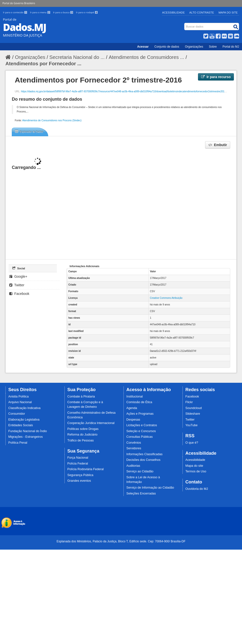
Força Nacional (78, 458)
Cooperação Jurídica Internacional (91, 423)
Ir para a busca (64, 12)
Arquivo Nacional (20, 402)
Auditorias (133, 466)
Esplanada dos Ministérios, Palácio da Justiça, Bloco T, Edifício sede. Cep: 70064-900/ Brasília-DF (121, 541)
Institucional (135, 397)
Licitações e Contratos (142, 425)
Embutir (218, 145)
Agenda (132, 408)
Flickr (189, 402)
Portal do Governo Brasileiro (19, 3)
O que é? (192, 443)
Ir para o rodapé (87, 12)
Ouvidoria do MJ (197, 489)
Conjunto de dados (167, 47)
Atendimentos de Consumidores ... (146, 57)
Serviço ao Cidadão (140, 471)
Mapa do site (194, 466)
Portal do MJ (231, 47)
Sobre (213, 47)
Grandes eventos (79, 481)
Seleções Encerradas (141, 493)
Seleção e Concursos (141, 431)
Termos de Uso (196, 471)
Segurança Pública (80, 475)
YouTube (192, 425)
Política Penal (18, 443)
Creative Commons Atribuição (166, 298)
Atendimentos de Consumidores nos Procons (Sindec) (52, 120)
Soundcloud (194, 408)
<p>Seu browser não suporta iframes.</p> (121, 204)
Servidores (134, 448)
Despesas (133, 420)
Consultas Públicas (140, 437)
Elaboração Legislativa (24, 420)
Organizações (194, 47)
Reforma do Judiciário (83, 435)
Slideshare (193, 414)
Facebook (19, 294)
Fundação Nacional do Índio (28, 431)
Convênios (134, 443)
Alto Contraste (202, 13)
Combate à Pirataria (81, 397)
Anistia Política (19, 397)
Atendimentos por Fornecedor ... (43, 64)
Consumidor (17, 414)
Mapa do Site (228, 13)
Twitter (17, 285)
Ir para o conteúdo (15, 12)
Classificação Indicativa (24, 408)
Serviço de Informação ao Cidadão (150, 488)
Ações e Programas (140, 414)
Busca (185, 24)
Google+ (18, 276)
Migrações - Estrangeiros (26, 437)
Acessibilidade (173, 13)
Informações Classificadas (144, 454)
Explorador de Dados (29, 132)
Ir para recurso (216, 77)
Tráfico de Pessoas (81, 440)
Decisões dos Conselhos (144, 460)
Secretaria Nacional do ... (77, 57)
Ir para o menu (41, 12)
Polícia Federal (78, 464)
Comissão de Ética (139, 402)
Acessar (143, 47)
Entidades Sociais (21, 425)
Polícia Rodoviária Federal (86, 469)
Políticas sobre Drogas (83, 429)
